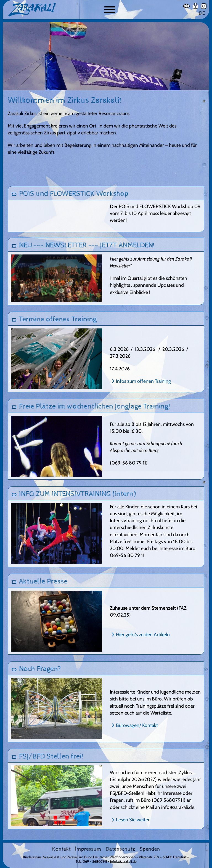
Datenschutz (120, 849)
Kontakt (61, 849)
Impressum (88, 849)
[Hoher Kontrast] (186, 6)
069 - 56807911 (95, 861)
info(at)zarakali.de (123, 861)
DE (202, 13)
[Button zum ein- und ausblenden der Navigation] (110, 10)
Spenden (150, 849)
